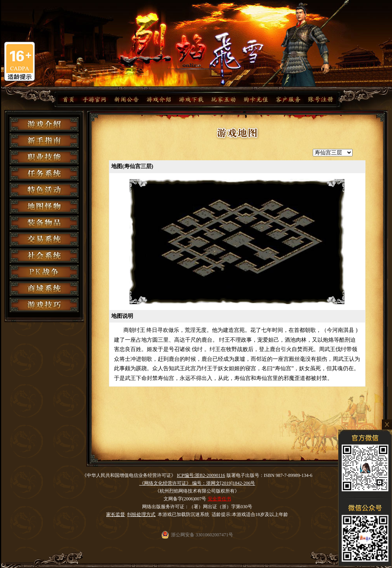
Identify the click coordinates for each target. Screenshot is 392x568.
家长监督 (116, 514)
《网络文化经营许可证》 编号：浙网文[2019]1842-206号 (197, 483)
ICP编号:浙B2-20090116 (201, 475)
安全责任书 (219, 499)
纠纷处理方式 (141, 514)
